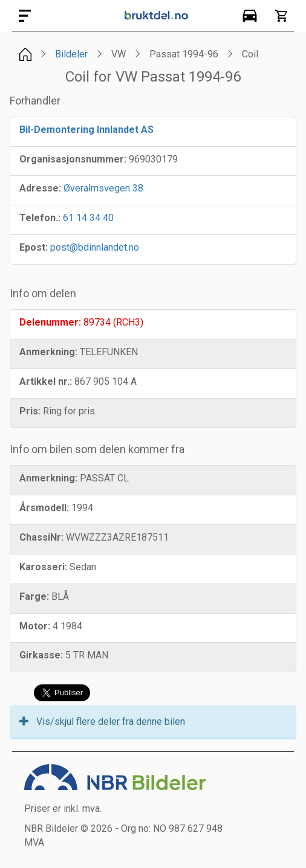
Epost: (34, 247)
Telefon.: (40, 218)
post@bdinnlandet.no (95, 247)
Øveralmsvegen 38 (103, 188)
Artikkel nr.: (46, 381)
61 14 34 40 (88, 218)
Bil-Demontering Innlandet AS (86, 130)
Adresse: (40, 188)
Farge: (34, 596)
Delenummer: (50, 322)
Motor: (35, 626)
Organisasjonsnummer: (73, 159)
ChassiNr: (41, 537)
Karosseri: (43, 567)
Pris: (30, 411)
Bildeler (71, 54)
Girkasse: (41, 655)
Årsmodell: (44, 508)
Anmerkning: (48, 352)
